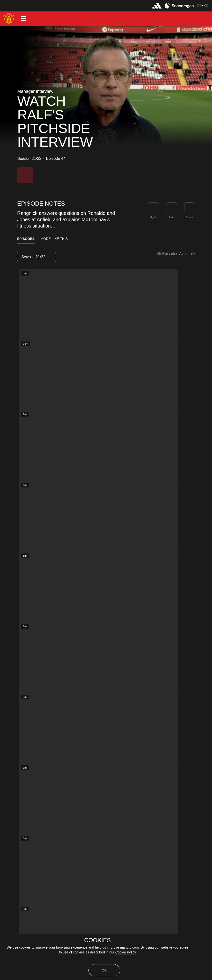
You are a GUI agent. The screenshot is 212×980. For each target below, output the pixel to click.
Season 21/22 (36, 257)
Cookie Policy (126, 952)
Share (189, 217)
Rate (171, 217)
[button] (23, 19)
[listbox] (37, 257)
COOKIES (97, 940)
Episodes (26, 239)
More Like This (54, 239)
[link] (190, 208)
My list (153, 217)
